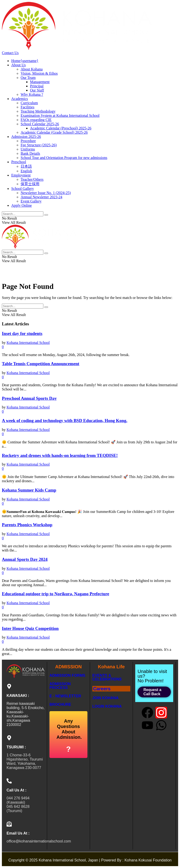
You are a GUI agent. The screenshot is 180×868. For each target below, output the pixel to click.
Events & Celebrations (107, 677)
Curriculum (29, 103)
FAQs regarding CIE (36, 120)
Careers (102, 689)
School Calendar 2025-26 (40, 124)
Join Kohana (105, 698)
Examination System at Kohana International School (60, 116)
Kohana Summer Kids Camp (29, 490)
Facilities (28, 107)
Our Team (28, 78)
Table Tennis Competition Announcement (41, 364)
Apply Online (22, 205)
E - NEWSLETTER (65, 696)
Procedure (28, 141)
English (26, 171)
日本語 (26, 166)
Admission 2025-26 (26, 137)
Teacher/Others (32, 179)
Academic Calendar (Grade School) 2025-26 (54, 132)
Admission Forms (67, 675)
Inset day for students (22, 333)
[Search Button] (46, 215)
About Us (19, 65)
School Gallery (22, 189)
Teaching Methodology (38, 111)
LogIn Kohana (107, 706)
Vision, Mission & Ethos (39, 73)
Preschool (19, 162)
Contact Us (10, 53)
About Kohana (32, 69)
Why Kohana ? (32, 94)
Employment (21, 175)
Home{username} (25, 61)
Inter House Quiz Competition (30, 628)
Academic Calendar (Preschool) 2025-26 (61, 128)
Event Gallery (31, 201)
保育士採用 (30, 184)
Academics (20, 99)
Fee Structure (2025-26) (39, 145)
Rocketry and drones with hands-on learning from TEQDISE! (60, 455)
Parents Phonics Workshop (27, 525)
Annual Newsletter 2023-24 (41, 197)
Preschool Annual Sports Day (29, 398)
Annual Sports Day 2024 (25, 559)
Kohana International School (28, 343)
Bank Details (30, 153)
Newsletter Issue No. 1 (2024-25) (46, 193)
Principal (37, 86)
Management (40, 82)
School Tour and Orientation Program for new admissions (64, 158)
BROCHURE (60, 704)
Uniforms (28, 149)
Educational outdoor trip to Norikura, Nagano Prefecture (56, 594)
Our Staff (37, 90)
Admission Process (60, 686)
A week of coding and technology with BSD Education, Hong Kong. (65, 421)
